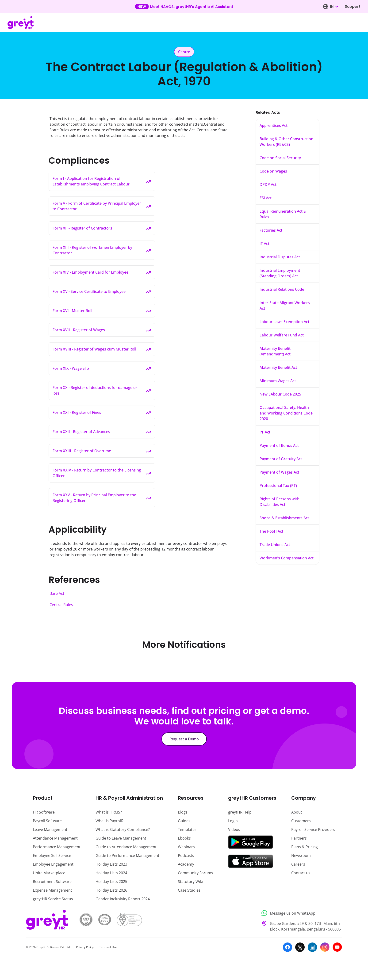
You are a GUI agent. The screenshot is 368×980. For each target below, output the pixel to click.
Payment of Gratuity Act (281, 459)
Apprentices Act (274, 125)
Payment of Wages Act (279, 472)
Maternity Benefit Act (278, 367)
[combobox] (334, 7)
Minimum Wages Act (278, 381)
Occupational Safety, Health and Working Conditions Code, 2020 (287, 413)
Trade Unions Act (275, 545)
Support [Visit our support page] (353, 6)
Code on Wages (273, 171)
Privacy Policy (85, 947)
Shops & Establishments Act (284, 518)
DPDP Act (268, 185)
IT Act (264, 244)
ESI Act (266, 198)
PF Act (265, 432)
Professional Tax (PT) (278, 486)
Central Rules (61, 605)
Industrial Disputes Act (280, 257)
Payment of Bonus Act (279, 445)
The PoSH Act (271, 531)
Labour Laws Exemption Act (284, 322)
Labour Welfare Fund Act (282, 335)
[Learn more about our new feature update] (184, 7)
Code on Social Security (280, 158)
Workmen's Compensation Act (287, 558)
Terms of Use (108, 947)
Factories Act (271, 230)
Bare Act (57, 593)
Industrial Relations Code (282, 289)
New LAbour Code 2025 (280, 394)
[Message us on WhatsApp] (300, 913)
